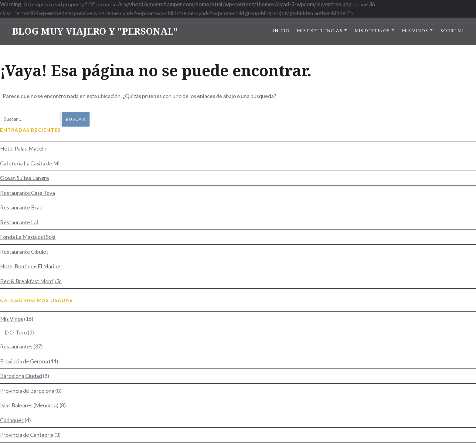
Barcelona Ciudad (21, 376)
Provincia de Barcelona (27, 391)
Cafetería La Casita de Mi (30, 163)
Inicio (281, 31)
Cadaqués (12, 420)
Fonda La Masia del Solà (28, 237)
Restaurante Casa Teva (27, 193)
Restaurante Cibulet (24, 252)
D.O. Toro (16, 332)
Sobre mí (452, 31)
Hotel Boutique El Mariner (31, 266)
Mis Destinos (372, 31)
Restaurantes (16, 346)
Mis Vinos (415, 31)
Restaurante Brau (21, 207)
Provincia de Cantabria (27, 435)
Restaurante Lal (19, 222)
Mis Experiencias (320, 31)
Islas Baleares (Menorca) (29, 405)
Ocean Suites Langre (25, 178)
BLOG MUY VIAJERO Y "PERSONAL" (95, 31)
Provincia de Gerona (24, 361)
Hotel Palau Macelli (23, 148)
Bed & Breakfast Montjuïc (31, 281)
